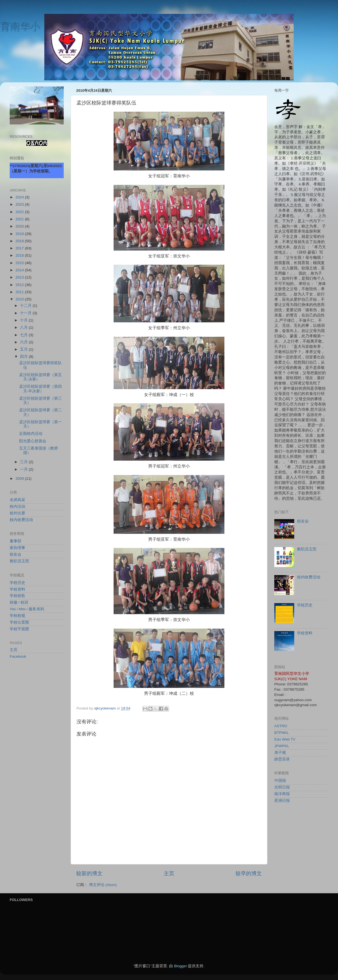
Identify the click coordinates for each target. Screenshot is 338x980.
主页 (169, 873)
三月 (24, 462)
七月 (24, 335)
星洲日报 (282, 801)
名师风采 (17, 500)
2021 (20, 219)
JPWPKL (282, 746)
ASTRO (281, 726)
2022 (20, 212)
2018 (20, 241)
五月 (24, 349)
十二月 (26, 306)
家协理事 (17, 548)
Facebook (18, 656)
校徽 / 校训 (19, 602)
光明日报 (282, 787)
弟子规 (280, 753)
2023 (20, 204)
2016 (20, 255)
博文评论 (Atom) (103, 885)
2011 (20, 292)
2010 (20, 299)
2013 (20, 277)
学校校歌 (17, 596)
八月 (24, 327)
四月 (24, 357)
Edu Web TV (285, 739)
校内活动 (17, 506)
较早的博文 (249, 873)
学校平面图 (19, 629)
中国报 (280, 781)
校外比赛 (17, 513)
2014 (20, 270)
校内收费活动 (21, 520)
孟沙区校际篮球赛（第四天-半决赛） (40, 389)
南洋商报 (282, 794)
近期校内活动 (31, 434)
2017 (20, 248)
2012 (20, 285)
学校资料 (17, 589)
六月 (24, 342)
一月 (24, 469)
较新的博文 (89, 873)
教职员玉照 (19, 561)
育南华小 (20, 26)
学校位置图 (19, 622)
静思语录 (282, 759)
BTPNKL (282, 733)
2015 (20, 263)
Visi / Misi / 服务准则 (27, 609)
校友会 (16, 554)
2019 (20, 234)
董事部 (16, 541)
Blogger (180, 966)
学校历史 (17, 583)
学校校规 (17, 616)
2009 (20, 478)
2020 (20, 226)
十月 (24, 320)
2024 (20, 197)
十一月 (26, 313)
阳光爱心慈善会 (33, 441)
